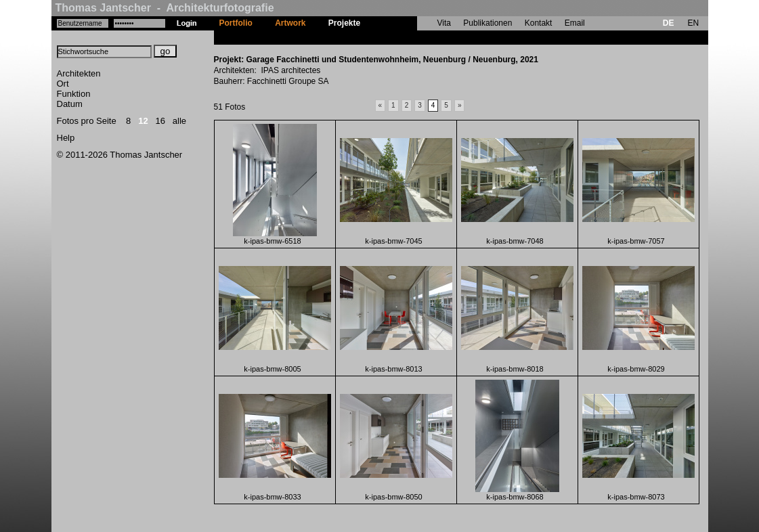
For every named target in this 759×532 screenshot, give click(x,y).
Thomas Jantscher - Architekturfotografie (165, 8)
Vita (444, 23)
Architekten (79, 73)
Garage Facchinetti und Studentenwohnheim (458, 37)
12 (143, 121)
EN (693, 23)
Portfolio (236, 23)
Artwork (290, 23)
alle (179, 121)
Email (575, 23)
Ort (63, 84)
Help (66, 138)
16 (160, 121)
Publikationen (487, 23)
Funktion (74, 94)
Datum (70, 104)
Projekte (344, 23)
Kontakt (539, 23)
